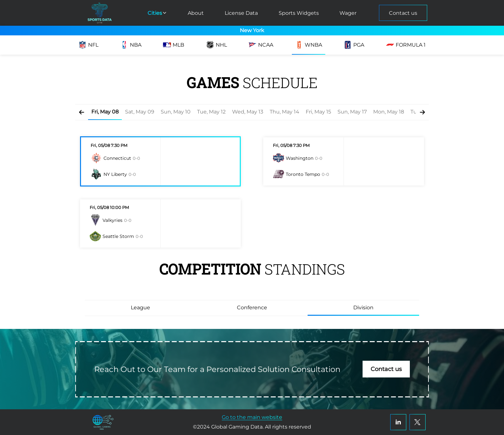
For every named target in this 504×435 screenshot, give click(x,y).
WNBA (309, 45)
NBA (131, 45)
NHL (216, 45)
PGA (354, 45)
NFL (88, 45)
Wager (348, 13)
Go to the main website (252, 417)
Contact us (403, 13)
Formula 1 (406, 45)
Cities (157, 13)
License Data (241, 13)
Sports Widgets (299, 13)
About (196, 13)
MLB (174, 45)
